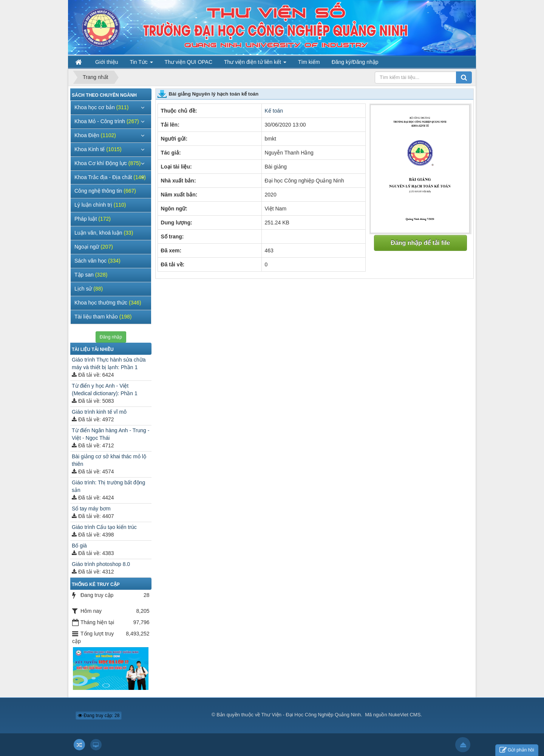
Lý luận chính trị (100, 205)
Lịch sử (89, 289)
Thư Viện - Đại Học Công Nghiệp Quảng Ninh (311, 715)
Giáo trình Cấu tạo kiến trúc (104, 527)
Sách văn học (97, 261)
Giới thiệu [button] (107, 62)
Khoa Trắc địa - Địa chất (110, 177)
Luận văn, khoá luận (104, 233)
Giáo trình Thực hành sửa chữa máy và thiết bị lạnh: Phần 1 (109, 363)
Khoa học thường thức (108, 303)
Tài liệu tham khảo (103, 317)
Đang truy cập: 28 (99, 716)
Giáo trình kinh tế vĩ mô (99, 412)
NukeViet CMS (404, 715)
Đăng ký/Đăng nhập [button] (355, 62)
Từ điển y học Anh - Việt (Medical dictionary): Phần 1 (105, 390)
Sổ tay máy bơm (91, 509)
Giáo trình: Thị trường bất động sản (108, 486)
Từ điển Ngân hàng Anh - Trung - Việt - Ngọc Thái (110, 434)
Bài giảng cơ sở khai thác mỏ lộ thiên (109, 460)
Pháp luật (93, 219)
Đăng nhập (111, 337)
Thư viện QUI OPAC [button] (189, 62)
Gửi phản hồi (517, 750)
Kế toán (274, 111)
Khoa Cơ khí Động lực (107, 163)
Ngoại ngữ (94, 247)
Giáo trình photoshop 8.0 (101, 564)
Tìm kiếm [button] (309, 62)
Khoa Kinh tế (98, 149)
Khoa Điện (95, 135)
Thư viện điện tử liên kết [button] (255, 64)
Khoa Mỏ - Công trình (107, 121)
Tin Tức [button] (141, 64)
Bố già (79, 546)
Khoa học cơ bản (101, 107)
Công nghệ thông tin (105, 191)
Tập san (91, 275)
